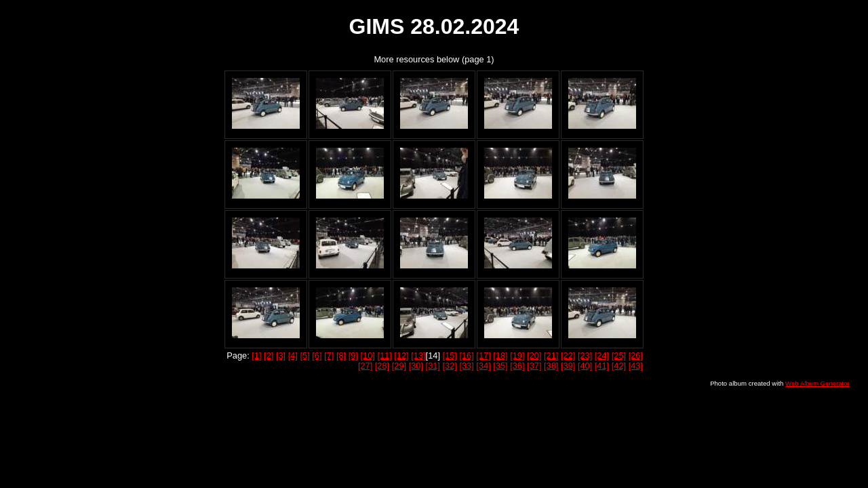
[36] (517, 366)
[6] (317, 355)
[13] (418, 355)
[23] (585, 355)
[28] (382, 366)
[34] (483, 366)
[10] (367, 355)
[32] (450, 366)
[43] (636, 366)
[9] (353, 355)
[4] (293, 355)
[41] (602, 366)
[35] (500, 366)
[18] (500, 355)
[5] (304, 355)
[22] (568, 355)
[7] (329, 355)
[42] (619, 366)
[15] (450, 355)
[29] (399, 366)
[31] (433, 366)
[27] (365, 366)
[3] (281, 355)
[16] (466, 355)
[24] (602, 355)
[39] (568, 366)
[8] (341, 355)
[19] (517, 355)
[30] (416, 366)
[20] (534, 355)
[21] (551, 355)
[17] (483, 355)
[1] (256, 355)
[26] (636, 355)
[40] (585, 366)
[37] (534, 366)
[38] (551, 366)
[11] (384, 355)
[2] (269, 355)
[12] (401, 355)
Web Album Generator (817, 383)
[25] (619, 355)
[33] (466, 366)
